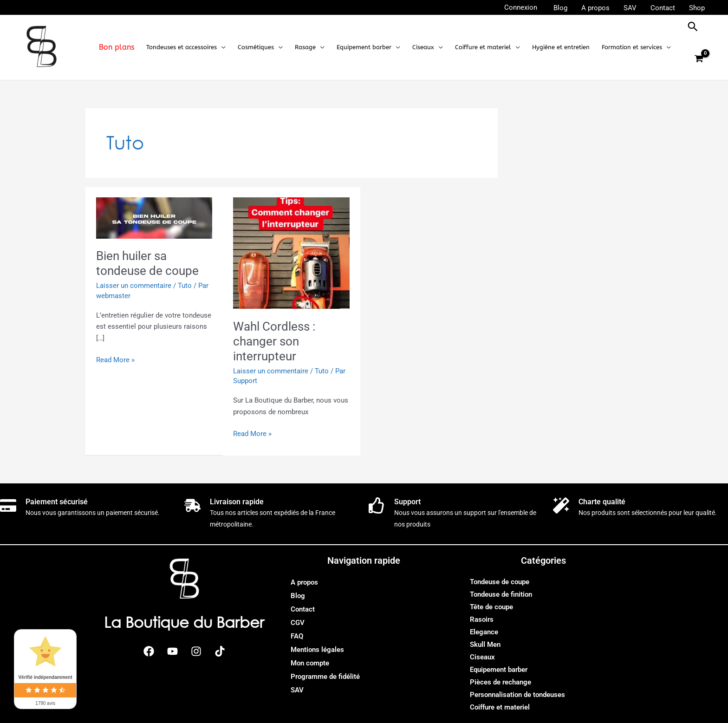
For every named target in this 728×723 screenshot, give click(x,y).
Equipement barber (499, 670)
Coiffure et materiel (500, 707)
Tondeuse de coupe (500, 582)
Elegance (484, 632)
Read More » (115, 359)
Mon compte (310, 663)
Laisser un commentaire (134, 286)
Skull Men (485, 645)
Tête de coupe (491, 607)
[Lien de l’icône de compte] (521, 8)
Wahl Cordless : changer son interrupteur (274, 341)
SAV (297, 690)
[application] (221, 47)
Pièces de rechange (500, 682)
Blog (298, 596)
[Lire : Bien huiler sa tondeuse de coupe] (154, 217)
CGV (298, 623)
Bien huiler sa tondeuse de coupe (147, 263)
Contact (303, 609)
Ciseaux (482, 657)
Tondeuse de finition (501, 594)
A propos (304, 582)
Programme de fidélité (325, 677)
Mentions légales (317, 650)
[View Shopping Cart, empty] (699, 59)
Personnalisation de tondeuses (517, 695)
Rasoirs (482, 619)
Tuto (185, 286)
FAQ (297, 636)
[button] (186, 47)
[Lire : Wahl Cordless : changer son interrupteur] (291, 253)
